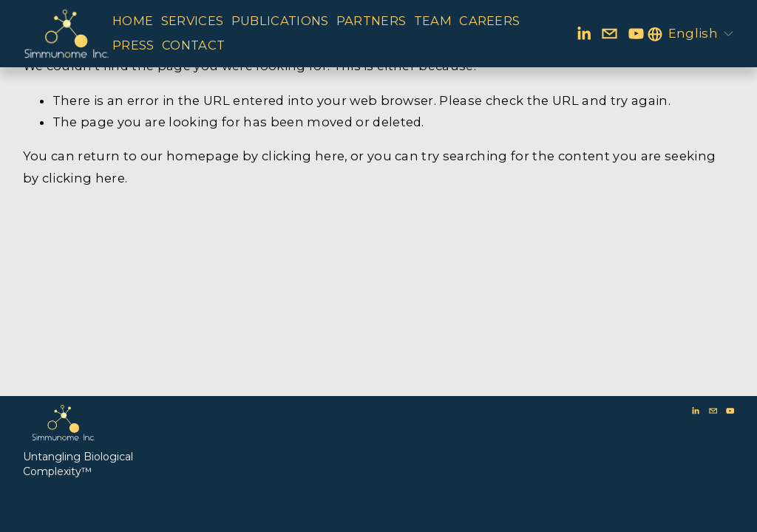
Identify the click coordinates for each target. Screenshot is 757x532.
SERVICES (193, 21)
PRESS (133, 45)
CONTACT (193, 45)
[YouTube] (636, 34)
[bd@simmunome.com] (610, 34)
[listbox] (691, 34)
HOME (133, 21)
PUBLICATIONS (280, 21)
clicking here (303, 156)
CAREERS (489, 21)
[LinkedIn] (584, 34)
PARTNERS (371, 21)
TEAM (433, 21)
